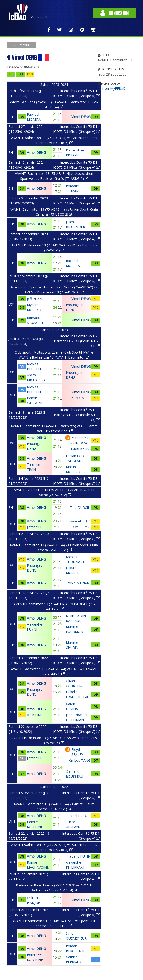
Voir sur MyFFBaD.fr (113, 88)
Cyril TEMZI (82, 527)
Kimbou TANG (79, 760)
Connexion (114, 13)
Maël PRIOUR (80, 816)
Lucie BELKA (81, 449)
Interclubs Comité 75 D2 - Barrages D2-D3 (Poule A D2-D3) (77, 341)
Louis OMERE (80, 398)
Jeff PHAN (34, 299)
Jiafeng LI (34, 527)
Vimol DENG (81, 117)
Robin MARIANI (79, 583)
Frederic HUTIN (79, 856)
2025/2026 (39, 17)
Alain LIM (34, 715)
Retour (24, 45)
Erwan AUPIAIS (79, 521)
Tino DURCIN (80, 508)
